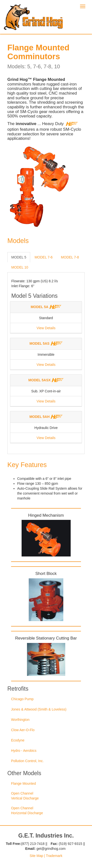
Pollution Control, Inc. (27, 761)
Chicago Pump (22, 699)
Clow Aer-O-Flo (23, 730)
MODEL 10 (20, 267)
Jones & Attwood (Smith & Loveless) (39, 709)
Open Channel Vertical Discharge (25, 796)
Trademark (54, 856)
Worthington (20, 720)
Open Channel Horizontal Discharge (27, 811)
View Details (46, 328)
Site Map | (37, 856)
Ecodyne (18, 740)
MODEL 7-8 (70, 257)
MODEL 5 (19, 257)
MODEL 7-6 (44, 257)
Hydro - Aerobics (24, 751)
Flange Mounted (23, 783)
